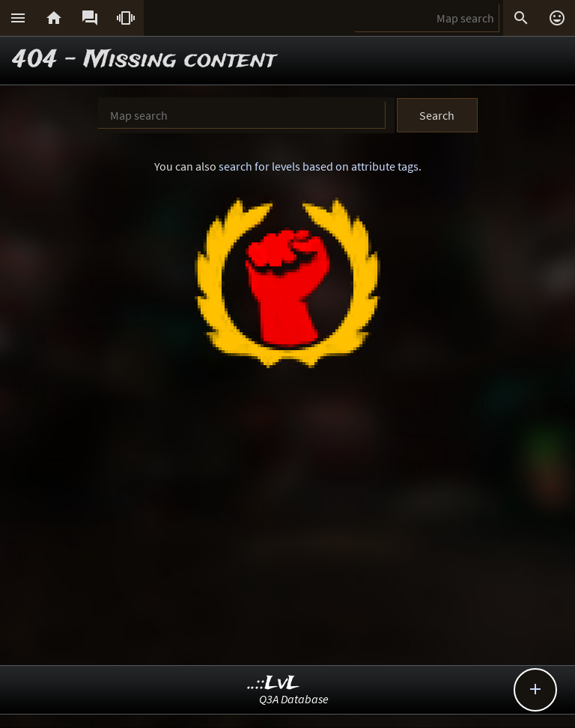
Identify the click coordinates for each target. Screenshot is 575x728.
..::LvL (274, 683)
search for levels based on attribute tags (319, 166)
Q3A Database (294, 699)
